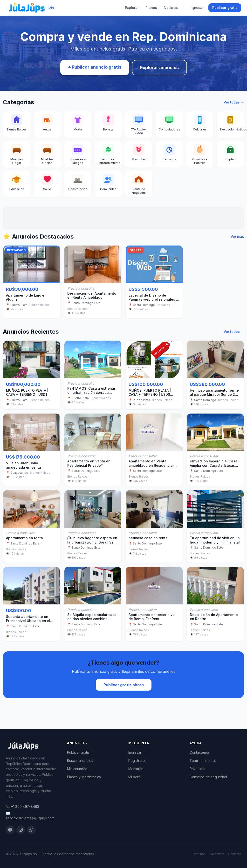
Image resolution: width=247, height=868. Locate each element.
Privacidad (198, 769)
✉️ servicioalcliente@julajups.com (30, 816)
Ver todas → (234, 102)
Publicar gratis (225, 8)
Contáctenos (200, 752)
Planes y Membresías (84, 777)
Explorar (132, 8)
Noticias (171, 8)
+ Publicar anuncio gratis (95, 67)
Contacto (235, 854)
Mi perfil (135, 777)
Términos (199, 854)
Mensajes (136, 769)
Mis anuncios (77, 769)
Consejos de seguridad (208, 777)
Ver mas (237, 236)
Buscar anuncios (80, 761)
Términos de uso (203, 761)
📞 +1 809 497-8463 (22, 806)
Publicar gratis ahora (124, 685)
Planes (151, 8)
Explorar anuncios (159, 68)
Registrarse (137, 761)
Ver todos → (234, 332)
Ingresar (197, 8)
